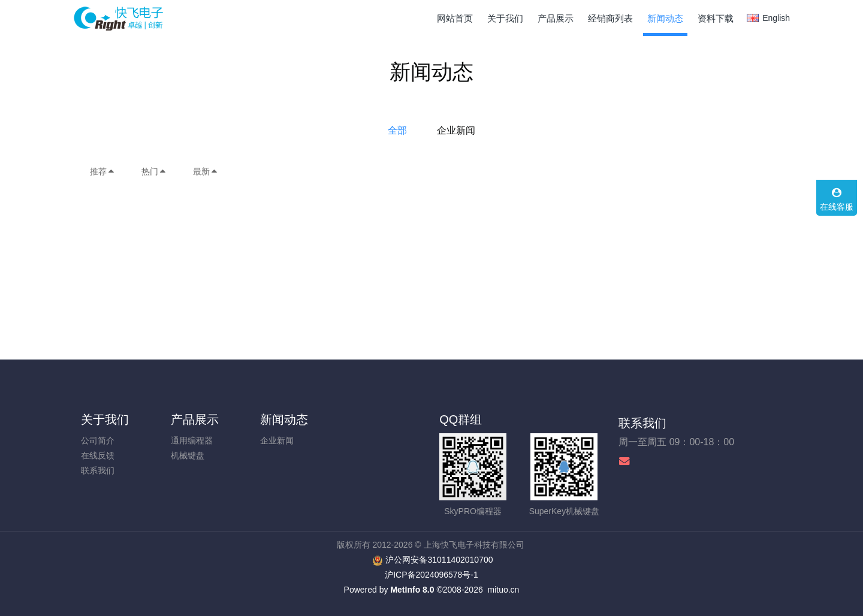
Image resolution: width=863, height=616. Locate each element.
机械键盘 (188, 455)
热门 (154, 171)
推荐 (102, 171)
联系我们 (98, 470)
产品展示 (195, 419)
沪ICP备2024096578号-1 (431, 575)
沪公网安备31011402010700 (439, 560)
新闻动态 (284, 419)
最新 (206, 171)
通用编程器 (192, 440)
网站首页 (455, 18)
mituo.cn (503, 590)
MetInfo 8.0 (412, 590)
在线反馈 (98, 455)
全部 (397, 130)
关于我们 (105, 419)
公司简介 (98, 440)
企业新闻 (456, 130)
